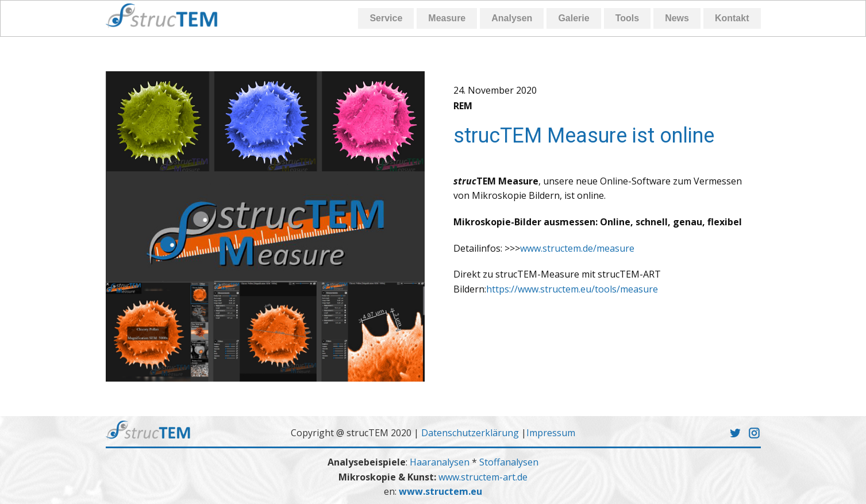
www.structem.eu (440, 491)
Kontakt (732, 18)
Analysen (512, 18)
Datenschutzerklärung (470, 433)
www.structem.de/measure (577, 248)
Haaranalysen (441, 462)
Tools (627, 18)
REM (463, 106)
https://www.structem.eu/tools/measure (572, 289)
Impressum (551, 433)
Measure (447, 18)
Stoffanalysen (509, 462)
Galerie (574, 18)
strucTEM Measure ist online (584, 136)
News (677, 18)
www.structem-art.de (483, 477)
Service (386, 18)
